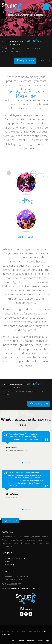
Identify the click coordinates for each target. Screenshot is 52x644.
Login (47, 641)
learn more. (45, 60)
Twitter (26, 614)
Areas (14, 641)
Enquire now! (25, 60)
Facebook (22, 614)
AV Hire (10, 561)
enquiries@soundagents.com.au (23, 588)
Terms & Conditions (27, 641)
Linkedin (30, 614)
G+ (8, 641)
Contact (40, 641)
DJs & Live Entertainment (16, 558)
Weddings (11, 564)
